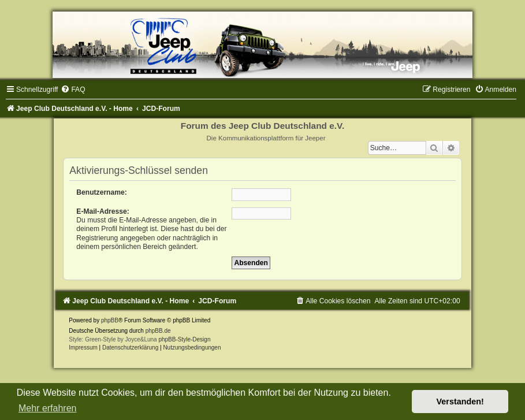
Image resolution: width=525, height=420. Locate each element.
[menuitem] (73, 90)
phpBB (110, 320)
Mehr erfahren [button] (48, 408)
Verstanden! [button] (460, 402)
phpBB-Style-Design (184, 339)
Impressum (83, 347)
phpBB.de (158, 331)
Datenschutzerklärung (130, 347)
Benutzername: (101, 192)
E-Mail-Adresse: (103, 211)
